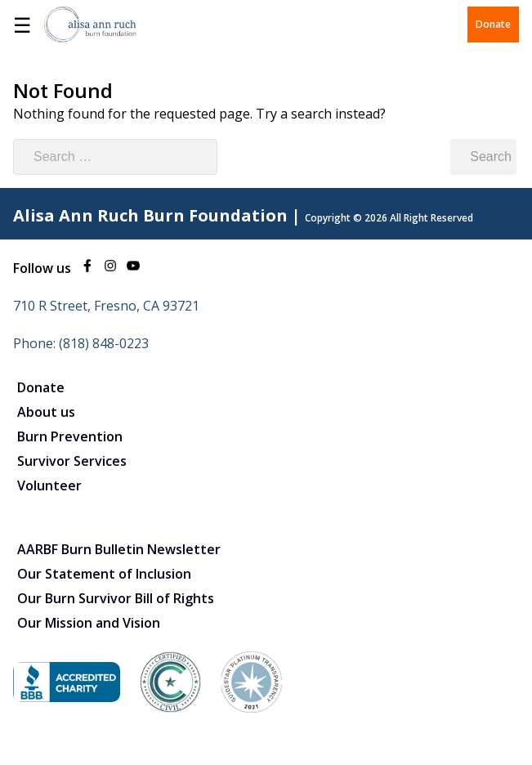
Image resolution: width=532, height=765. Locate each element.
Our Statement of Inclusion (104, 574)
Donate (493, 24)
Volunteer (49, 485)
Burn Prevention (70, 436)
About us (46, 412)
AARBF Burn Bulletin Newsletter (119, 549)
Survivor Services (72, 461)
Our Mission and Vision (89, 623)
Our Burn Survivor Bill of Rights (116, 598)
